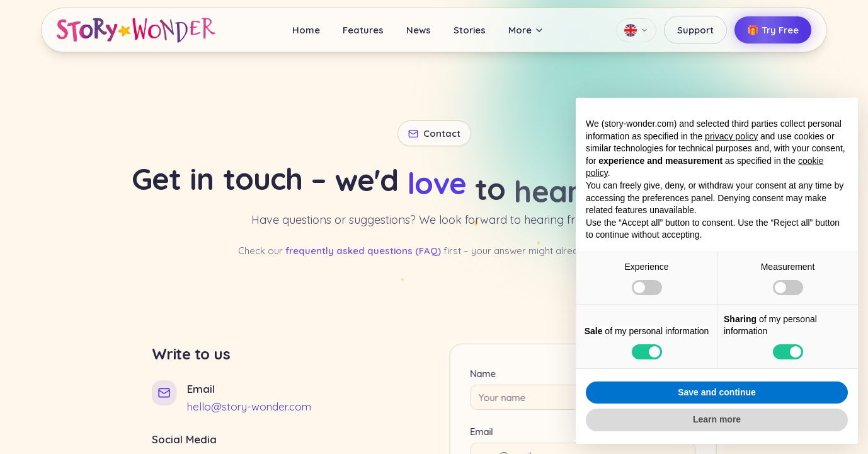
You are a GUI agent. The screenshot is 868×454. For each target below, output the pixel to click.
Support (695, 30)
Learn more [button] (717, 419)
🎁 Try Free (773, 30)
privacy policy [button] (731, 136)
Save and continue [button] (717, 392)
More (526, 30)
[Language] (636, 30)
